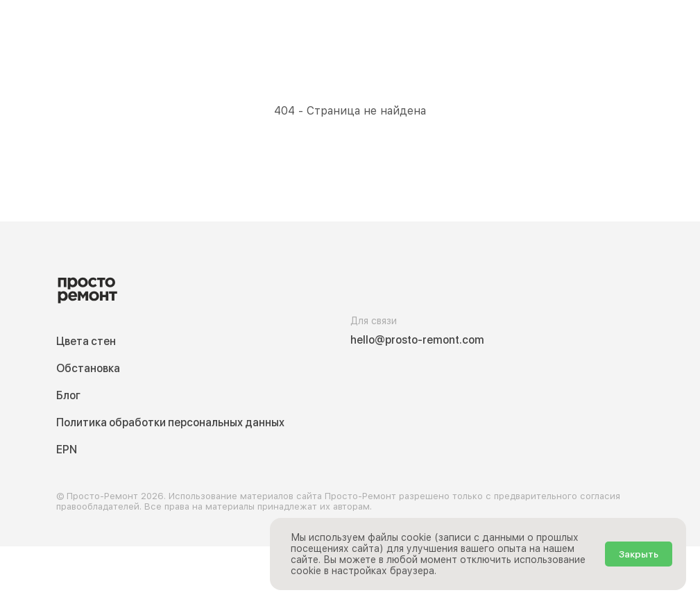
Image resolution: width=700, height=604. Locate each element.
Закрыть (639, 554)
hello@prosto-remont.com (417, 340)
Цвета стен (86, 341)
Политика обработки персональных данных (170, 422)
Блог (68, 395)
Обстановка (88, 368)
